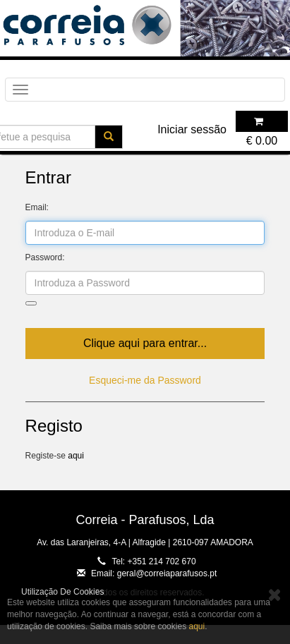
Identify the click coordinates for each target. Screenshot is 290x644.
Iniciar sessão (192, 129)
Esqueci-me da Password (145, 380)
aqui (76, 456)
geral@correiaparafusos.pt (167, 573)
